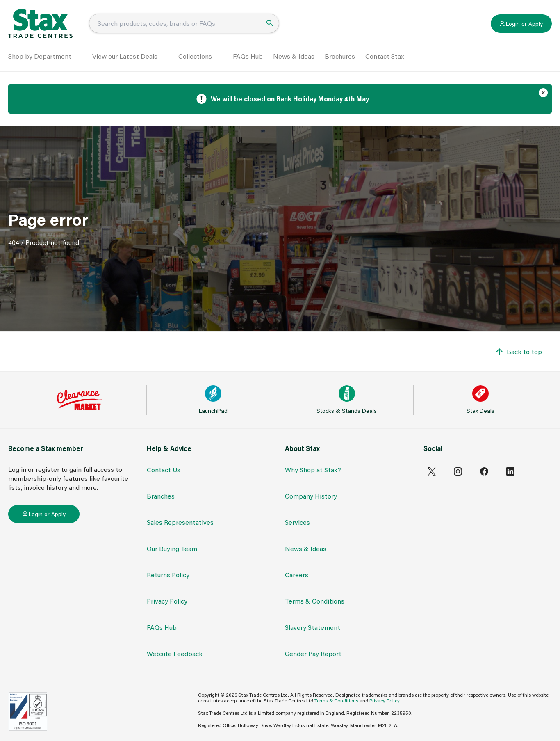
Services (297, 522)
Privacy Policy (167, 601)
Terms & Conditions (315, 601)
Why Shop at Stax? (313, 470)
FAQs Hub (248, 56)
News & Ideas (294, 56)
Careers (297, 575)
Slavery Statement (313, 627)
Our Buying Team (172, 548)
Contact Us (164, 470)
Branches (161, 496)
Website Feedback (175, 653)
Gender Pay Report (313, 653)
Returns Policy (168, 575)
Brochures (340, 56)
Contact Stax (385, 56)
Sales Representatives (180, 522)
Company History (311, 496)
